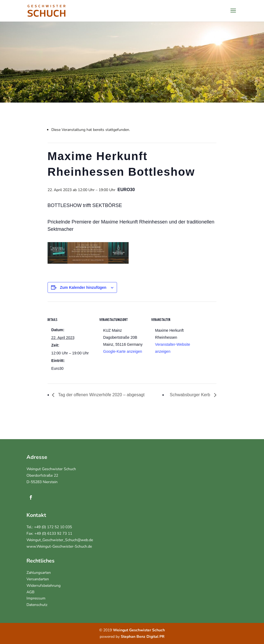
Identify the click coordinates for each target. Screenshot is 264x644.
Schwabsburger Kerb (191, 395)
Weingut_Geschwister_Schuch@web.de (60, 540)
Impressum (36, 598)
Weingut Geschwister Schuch (51, 469)
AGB (30, 592)
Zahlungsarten (39, 573)
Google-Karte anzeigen (123, 351)
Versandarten (38, 579)
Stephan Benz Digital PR (143, 637)
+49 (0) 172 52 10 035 (53, 527)
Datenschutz (37, 605)
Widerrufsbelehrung (44, 586)
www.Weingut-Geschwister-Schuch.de (59, 546)
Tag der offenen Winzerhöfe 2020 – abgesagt (101, 395)
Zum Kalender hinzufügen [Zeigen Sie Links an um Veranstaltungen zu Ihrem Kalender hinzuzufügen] (83, 287)
